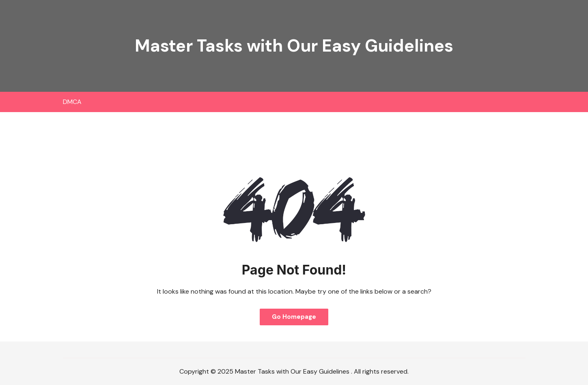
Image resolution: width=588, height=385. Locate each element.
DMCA (72, 102)
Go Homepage (294, 317)
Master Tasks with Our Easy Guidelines (294, 46)
